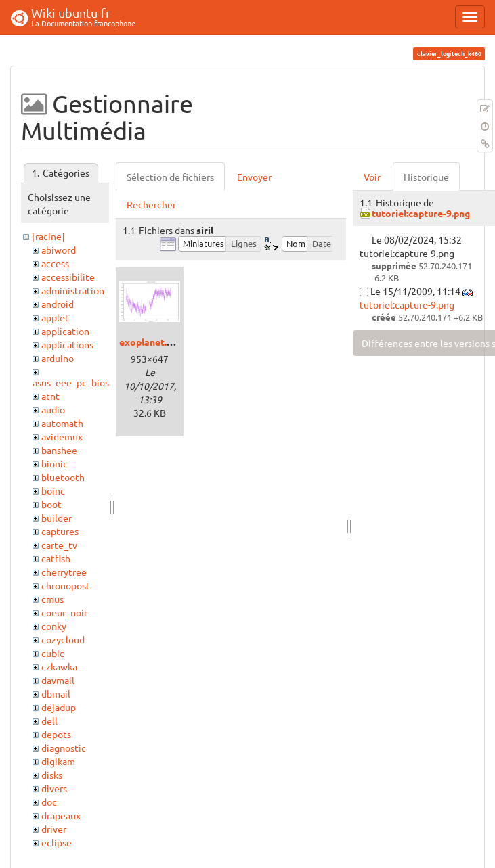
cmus (52, 599)
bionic (55, 463)
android (58, 304)
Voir (372, 177)
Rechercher (151, 204)
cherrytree (64, 572)
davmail (58, 680)
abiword (59, 250)
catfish (56, 558)
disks (52, 775)
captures (60, 531)
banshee (59, 450)
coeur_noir (64, 612)
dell (49, 721)
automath (62, 423)
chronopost (66, 585)
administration (73, 290)
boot (51, 504)
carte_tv (59, 545)
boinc (53, 490)
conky (54, 626)
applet (55, 317)
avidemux (62, 436)
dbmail (56, 693)
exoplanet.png (151, 342)
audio (53, 409)
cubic (53, 653)
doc (49, 802)
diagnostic (64, 748)
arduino (58, 358)
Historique (426, 177)
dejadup (59, 707)
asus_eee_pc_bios (71, 382)
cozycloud (63, 639)
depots (56, 734)
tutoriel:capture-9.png (421, 213)
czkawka (59, 666)
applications (67, 344)
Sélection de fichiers (170, 177)
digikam (58, 761)
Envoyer (254, 177)
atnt (50, 396)
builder (57, 518)
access (55, 263)
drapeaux (61, 815)
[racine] (48, 236)
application (65, 331)
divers (54, 788)
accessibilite (68, 277)
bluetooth (63, 477)
